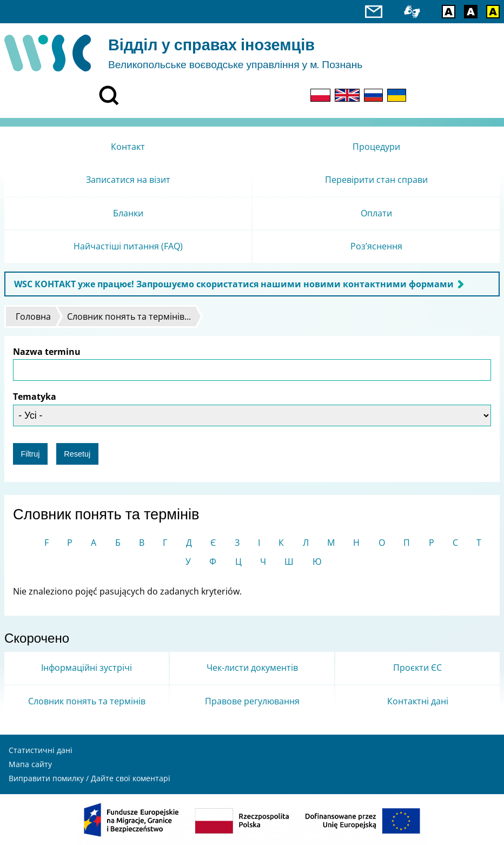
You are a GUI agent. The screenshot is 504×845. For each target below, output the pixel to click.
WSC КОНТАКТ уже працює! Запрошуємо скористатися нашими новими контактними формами (234, 284)
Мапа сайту (30, 764)
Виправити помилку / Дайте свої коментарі (89, 778)
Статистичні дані (41, 750)
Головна (33, 316)
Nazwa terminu (47, 352)
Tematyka (35, 397)
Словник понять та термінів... (129, 316)
